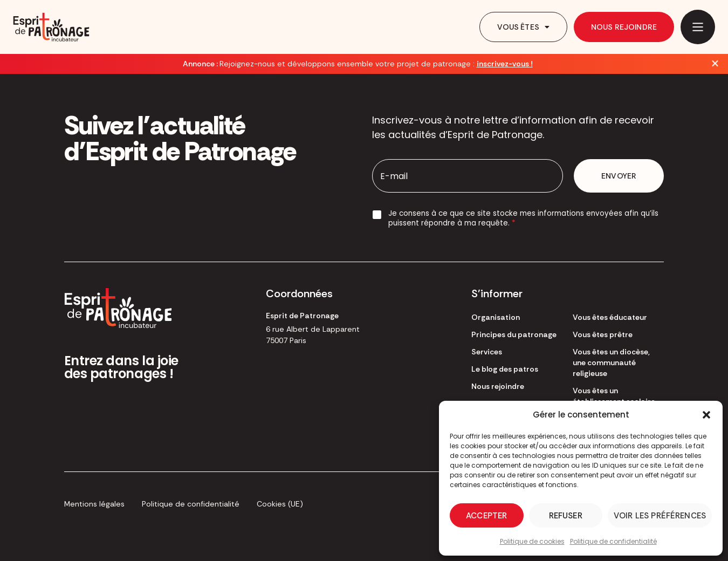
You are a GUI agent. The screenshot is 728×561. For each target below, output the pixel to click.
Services (487, 352)
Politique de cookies (532, 541)
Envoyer (619, 176)
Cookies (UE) (280, 504)
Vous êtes (523, 27)
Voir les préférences (660, 516)
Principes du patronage (514, 334)
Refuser (566, 516)
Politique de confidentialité (613, 541)
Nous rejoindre (624, 27)
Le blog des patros (505, 369)
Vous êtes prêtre (603, 334)
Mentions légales (94, 504)
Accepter (486, 516)
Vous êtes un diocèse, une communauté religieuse (611, 362)
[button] (706, 415)
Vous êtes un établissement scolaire (614, 396)
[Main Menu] (698, 27)
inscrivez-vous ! (505, 64)
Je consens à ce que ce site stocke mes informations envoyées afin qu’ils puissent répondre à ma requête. (523, 218)
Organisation (496, 317)
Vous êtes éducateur (610, 317)
